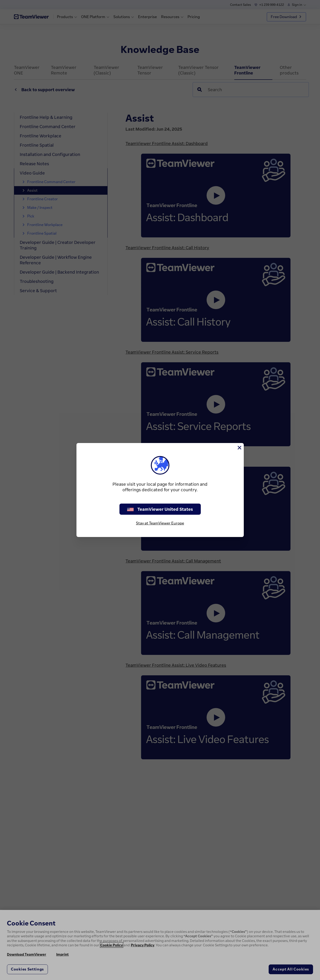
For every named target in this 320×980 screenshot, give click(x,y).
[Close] (239, 448)
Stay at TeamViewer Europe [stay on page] (160, 523)
